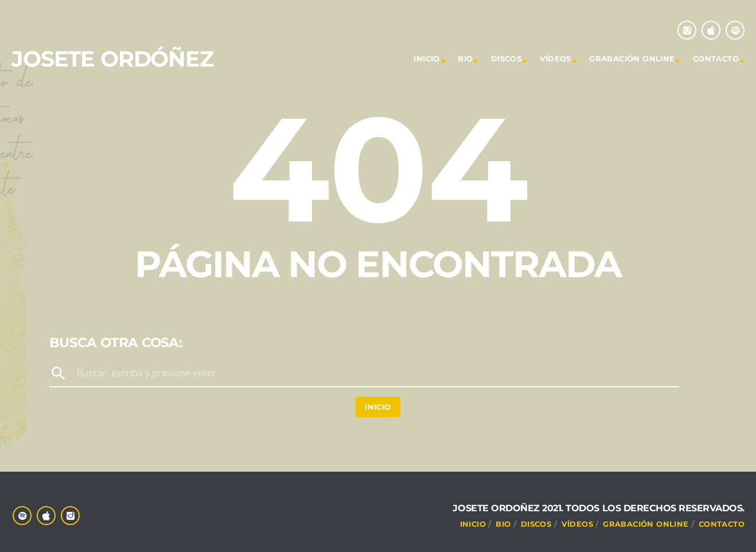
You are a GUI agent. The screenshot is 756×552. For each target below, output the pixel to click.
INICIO (426, 59)
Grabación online (632, 59)
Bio (465, 59)
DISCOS (506, 59)
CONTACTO (716, 59)
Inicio (378, 407)
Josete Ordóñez (113, 59)
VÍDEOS (556, 59)
